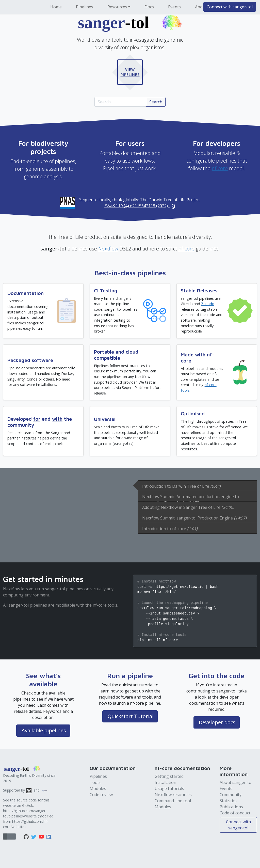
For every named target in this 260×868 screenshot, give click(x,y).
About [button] (201, 7)
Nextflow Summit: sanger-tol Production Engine (194, 518)
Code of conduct (235, 813)
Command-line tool (173, 801)
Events (174, 7)
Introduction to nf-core (170, 529)
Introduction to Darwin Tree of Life (181, 486)
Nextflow (108, 249)
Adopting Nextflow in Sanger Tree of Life (188, 507)
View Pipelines (130, 72)
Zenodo (208, 304)
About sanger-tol (236, 782)
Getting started (169, 776)
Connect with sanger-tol (230, 7)
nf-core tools (105, 605)
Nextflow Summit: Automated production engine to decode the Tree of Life (191, 498)
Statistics (228, 801)
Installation (165, 782)
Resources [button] (117, 7)
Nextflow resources (173, 795)
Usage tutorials (169, 788)
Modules (98, 788)
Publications (231, 807)
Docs (149, 7)
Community (231, 795)
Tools (95, 782)
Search (156, 102)
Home (56, 7)
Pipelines (85, 7)
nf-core (220, 168)
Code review (101, 795)
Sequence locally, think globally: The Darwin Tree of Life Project (140, 203)
